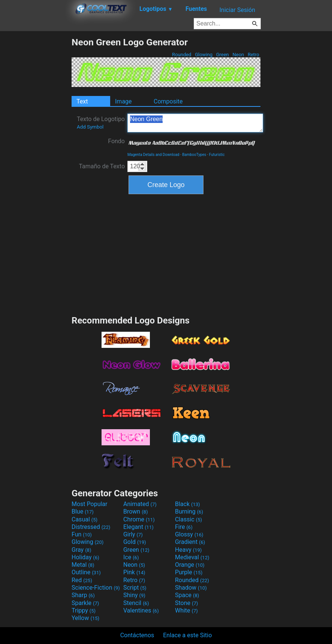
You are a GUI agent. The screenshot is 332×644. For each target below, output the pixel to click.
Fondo (116, 141)
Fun (82, 534)
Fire (184, 527)
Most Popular (90, 504)
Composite (168, 101)
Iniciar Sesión (237, 10)
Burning (189, 511)
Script (135, 588)
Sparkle (85, 603)
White (186, 610)
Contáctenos (137, 635)
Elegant (138, 527)
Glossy (189, 534)
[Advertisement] (36, 149)
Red (82, 580)
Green (222, 55)
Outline (86, 572)
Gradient (190, 542)
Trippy (84, 610)
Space (187, 595)
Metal (83, 565)
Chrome (139, 519)
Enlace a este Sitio (187, 635)
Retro (253, 55)
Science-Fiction (96, 588)
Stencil (136, 603)
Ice (131, 557)
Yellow (85, 618)
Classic (188, 519)
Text (82, 101)
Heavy (188, 550)
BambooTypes (194, 155)
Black (188, 504)
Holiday (85, 557)
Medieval (192, 557)
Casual (84, 519)
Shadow (191, 588)
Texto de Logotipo (101, 123)
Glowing (204, 55)
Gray (81, 550)
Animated (140, 504)
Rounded (182, 55)
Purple (189, 572)
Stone (186, 603)
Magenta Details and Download (153, 155)
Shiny (134, 595)
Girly (133, 534)
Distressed (91, 527)
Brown (135, 511)
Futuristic (217, 155)
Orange (190, 565)
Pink (134, 572)
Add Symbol (90, 127)
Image (123, 101)
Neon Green (195, 123)
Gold (135, 542)
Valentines (141, 610)
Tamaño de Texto (102, 166)
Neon (238, 55)
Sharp (83, 595)
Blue (83, 511)
